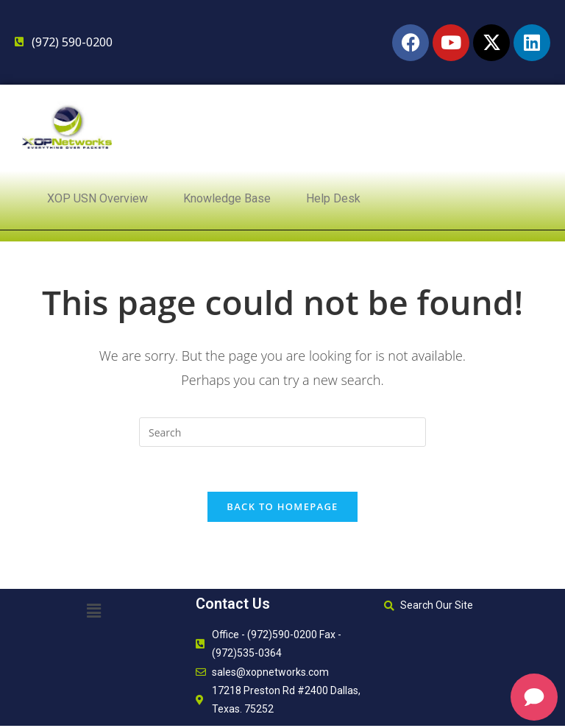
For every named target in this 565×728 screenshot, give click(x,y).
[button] (94, 610)
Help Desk (333, 198)
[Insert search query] (282, 432)
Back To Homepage (282, 506)
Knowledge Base (227, 198)
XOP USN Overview (97, 198)
